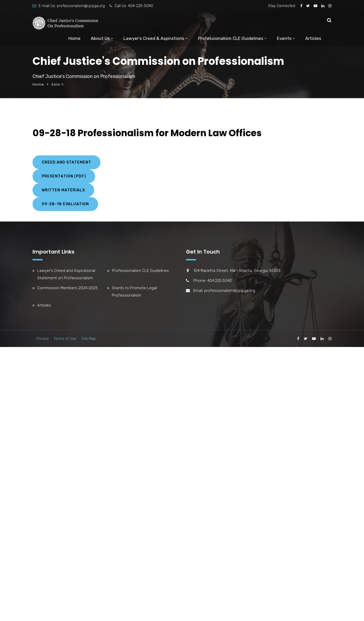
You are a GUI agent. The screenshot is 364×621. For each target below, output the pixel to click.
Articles (313, 38)
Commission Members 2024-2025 (68, 288)
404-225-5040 (141, 6)
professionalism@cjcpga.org (81, 6)
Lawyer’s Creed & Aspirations (154, 38)
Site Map (89, 339)
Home (74, 38)
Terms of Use (65, 339)
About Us (100, 38)
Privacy (43, 339)
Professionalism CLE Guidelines (231, 38)
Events (284, 38)
